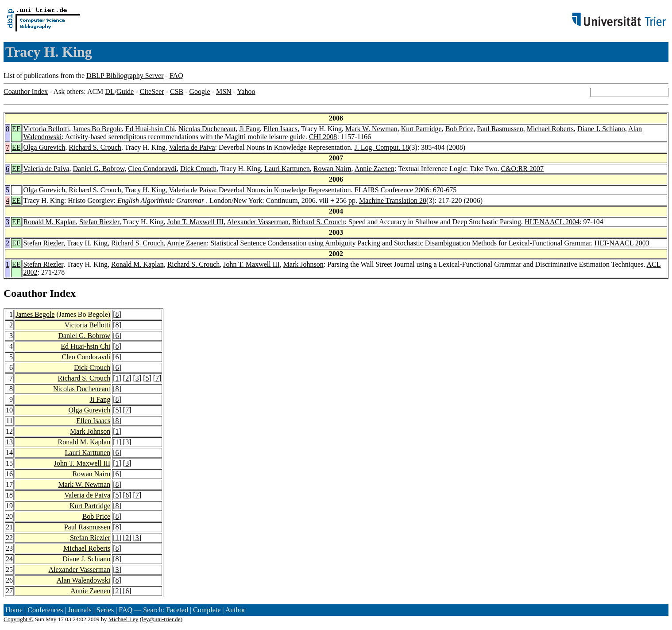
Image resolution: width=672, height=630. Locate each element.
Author (235, 610)
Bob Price (460, 129)
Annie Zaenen (375, 169)
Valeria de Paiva (192, 147)
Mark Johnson (303, 264)
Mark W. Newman (371, 129)
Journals (79, 610)
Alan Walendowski (84, 580)
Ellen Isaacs (280, 129)
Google (200, 91)
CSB (177, 91)
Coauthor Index (26, 91)
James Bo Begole (97, 129)
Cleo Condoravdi (152, 169)
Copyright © (19, 619)
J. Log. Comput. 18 (382, 147)
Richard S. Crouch (95, 147)
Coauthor (25, 293)
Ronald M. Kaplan (50, 222)
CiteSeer (152, 91)
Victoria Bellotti (46, 129)
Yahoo (246, 91)
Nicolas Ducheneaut (207, 129)
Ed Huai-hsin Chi (150, 129)
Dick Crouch (198, 169)
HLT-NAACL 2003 (622, 243)
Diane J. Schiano (601, 129)
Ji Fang (249, 129)
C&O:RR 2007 (522, 169)
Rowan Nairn (332, 169)
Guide (125, 91)
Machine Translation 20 (393, 200)
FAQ (176, 76)
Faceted (177, 610)
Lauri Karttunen (287, 169)
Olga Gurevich (44, 147)
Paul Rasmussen (500, 129)
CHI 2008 (323, 137)
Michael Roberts (550, 129)
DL (110, 91)
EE (16, 129)
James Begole (35, 314)
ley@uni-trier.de (161, 619)
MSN (224, 91)
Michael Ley (124, 619)
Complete (207, 610)
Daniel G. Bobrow (99, 169)
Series (105, 610)
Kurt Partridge (421, 129)
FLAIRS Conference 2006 (392, 190)
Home (14, 610)
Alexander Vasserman (258, 222)
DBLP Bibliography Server (125, 76)
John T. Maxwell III (195, 222)
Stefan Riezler (99, 222)
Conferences (45, 610)
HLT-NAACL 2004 (552, 222)
